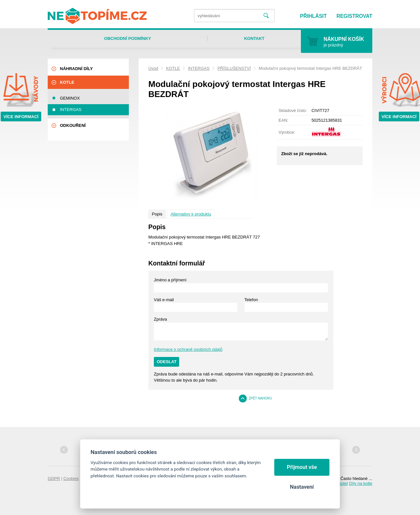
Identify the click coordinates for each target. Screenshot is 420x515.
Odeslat (167, 362)
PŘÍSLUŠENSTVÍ (234, 68)
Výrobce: (287, 132)
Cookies (71, 478)
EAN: (283, 120)
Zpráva (160, 319)
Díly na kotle (361, 483)
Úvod (153, 68)
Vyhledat (266, 16)
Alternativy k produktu (191, 214)
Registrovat (354, 16)
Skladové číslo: (293, 110)
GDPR (54, 478)
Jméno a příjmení (170, 280)
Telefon (251, 300)
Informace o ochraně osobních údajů (188, 349)
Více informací (21, 117)
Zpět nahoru (260, 398)
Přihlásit (313, 16)
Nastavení (302, 487)
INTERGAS (199, 68)
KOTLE (173, 68)
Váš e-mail (164, 300)
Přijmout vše (302, 467)
